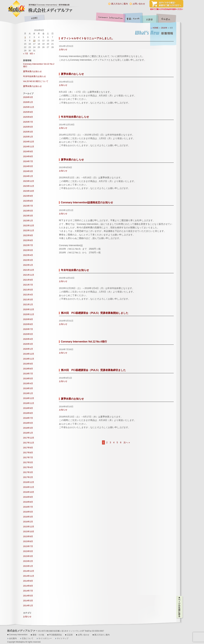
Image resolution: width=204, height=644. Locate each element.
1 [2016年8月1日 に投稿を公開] (25, 37)
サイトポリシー (45, 638)
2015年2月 (28, 561)
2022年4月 (28, 255)
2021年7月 (28, 285)
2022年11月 (29, 230)
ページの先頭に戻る (180, 607)
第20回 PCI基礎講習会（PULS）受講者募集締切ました (93, 370)
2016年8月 (28, 502)
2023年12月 (29, 181)
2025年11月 (29, 107)
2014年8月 (28, 586)
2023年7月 (28, 206)
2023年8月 (28, 201)
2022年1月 (28, 265)
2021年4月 (28, 295)
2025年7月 (28, 122)
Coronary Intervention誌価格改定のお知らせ (87, 202)
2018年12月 (29, 398)
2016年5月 (28, 512)
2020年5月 (28, 334)
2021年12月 (29, 270)
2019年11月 (29, 359)
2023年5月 (28, 211)
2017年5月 (28, 462)
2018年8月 (28, 413)
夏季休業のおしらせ (72, 74)
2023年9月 (28, 196)
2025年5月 (28, 127)
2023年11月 (29, 186)
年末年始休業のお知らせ (75, 270)
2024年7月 (28, 161)
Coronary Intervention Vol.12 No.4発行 (84, 342)
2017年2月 (28, 477)
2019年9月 (28, 364)
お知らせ (63, 49)
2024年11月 (29, 147)
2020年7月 (28, 329)
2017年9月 (28, 448)
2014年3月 (28, 601)
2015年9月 (28, 536)
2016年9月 (28, 497)
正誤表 (150, 19)
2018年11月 (29, 403)
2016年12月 (29, 482)
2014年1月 (28, 606)
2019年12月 (29, 354)
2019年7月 (28, 374)
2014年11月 (29, 576)
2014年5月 (28, 596)
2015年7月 (28, 546)
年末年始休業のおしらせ (75, 117)
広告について (28, 638)
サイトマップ (63, 638)
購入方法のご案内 (120, 4)
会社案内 (168, 19)
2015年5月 (28, 551)
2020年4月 (28, 339)
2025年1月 (28, 137)
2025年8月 (28, 117)
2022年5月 (28, 250)
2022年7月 (28, 245)
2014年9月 (28, 581)
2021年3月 (28, 300)
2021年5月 (28, 290)
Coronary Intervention (110, 19)
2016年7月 (28, 507)
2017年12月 (29, 438)
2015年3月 (28, 556)
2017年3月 (28, 472)
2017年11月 (29, 443)
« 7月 (26, 54)
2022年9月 (28, 235)
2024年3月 (28, 171)
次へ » (127, 442)
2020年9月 (28, 319)
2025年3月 (28, 132)
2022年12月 (29, 226)
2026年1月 (28, 102)
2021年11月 (29, 275)
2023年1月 (28, 221)
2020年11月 (29, 314)
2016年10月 (29, 492)
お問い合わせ (139, 4)
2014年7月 (28, 591)
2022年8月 (28, 240)
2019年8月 (28, 369)
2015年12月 (29, 527)
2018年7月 (28, 418)
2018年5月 (28, 423)
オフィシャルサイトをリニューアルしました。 (88, 38)
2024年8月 (28, 156)
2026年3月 (28, 97)
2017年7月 (28, 457)
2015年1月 (28, 566)
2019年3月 (28, 388)
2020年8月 (28, 324)
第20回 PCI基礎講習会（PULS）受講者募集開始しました (95, 313)
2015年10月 (29, 532)
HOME (34, 19)
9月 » (32, 54)
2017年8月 (28, 453)
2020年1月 (28, 349)
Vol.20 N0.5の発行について (36, 81)
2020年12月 (29, 309)
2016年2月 (28, 522)
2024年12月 (29, 142)
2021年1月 (28, 304)
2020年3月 (28, 344)
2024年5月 (28, 166)
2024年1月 (28, 176)
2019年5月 (28, 379)
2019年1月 (28, 393)
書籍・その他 (133, 19)
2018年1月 (28, 433)
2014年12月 (29, 571)
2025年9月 (28, 112)
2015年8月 (28, 541)
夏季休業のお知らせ (72, 399)
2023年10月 (29, 191)
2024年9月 (28, 151)
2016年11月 (29, 487)
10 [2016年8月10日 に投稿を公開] (34, 41)
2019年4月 (28, 383)
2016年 (164, 28)
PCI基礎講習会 (55, 635)
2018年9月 (28, 408)
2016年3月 (28, 517)
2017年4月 (28, 467)
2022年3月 (28, 260)
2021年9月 (28, 280)
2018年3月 (28, 428)
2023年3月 (28, 216)
